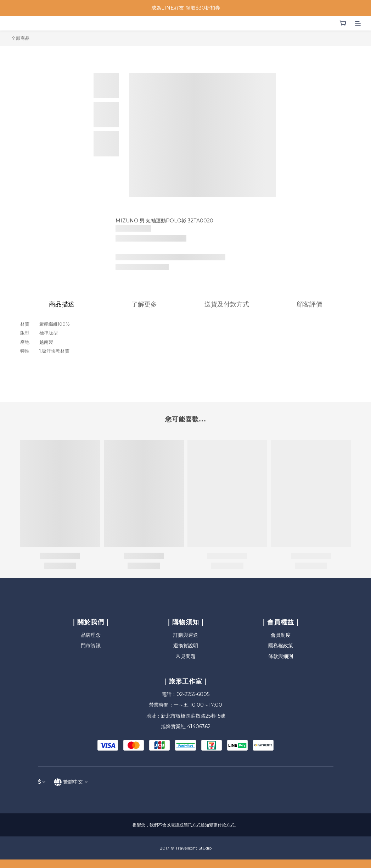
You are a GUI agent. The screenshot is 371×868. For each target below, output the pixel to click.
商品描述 (62, 304)
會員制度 (281, 635)
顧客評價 (309, 304)
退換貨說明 (186, 646)
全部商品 (21, 38)
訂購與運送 (186, 635)
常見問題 (186, 656)
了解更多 (144, 304)
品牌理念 (91, 635)
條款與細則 (281, 656)
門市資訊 (91, 646)
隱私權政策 (281, 646)
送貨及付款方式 (227, 304)
